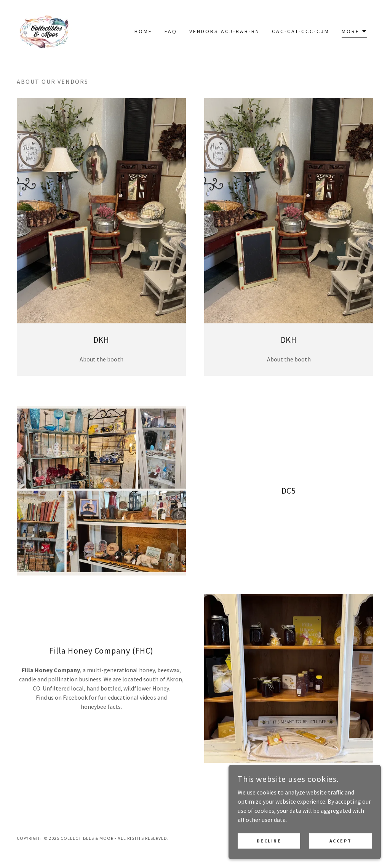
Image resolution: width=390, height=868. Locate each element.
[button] (354, 32)
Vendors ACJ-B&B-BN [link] (225, 31)
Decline (269, 856)
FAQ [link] (171, 31)
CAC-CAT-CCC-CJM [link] (301, 31)
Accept (340, 856)
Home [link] (143, 31)
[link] (44, 30)
